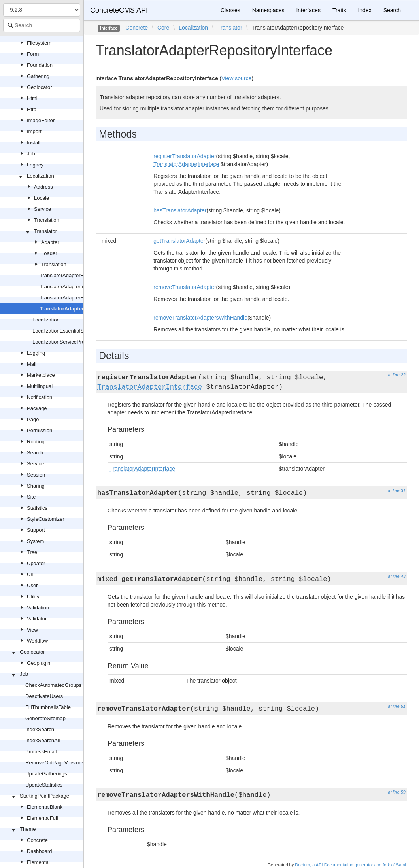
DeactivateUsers (44, 696)
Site (31, 497)
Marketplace (41, 375)
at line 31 (397, 490)
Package (37, 408)
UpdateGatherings (46, 774)
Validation (38, 608)
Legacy (35, 165)
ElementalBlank (45, 807)
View (32, 630)
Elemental (38, 862)
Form (33, 54)
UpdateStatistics (44, 785)
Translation (47, 220)
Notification (40, 397)
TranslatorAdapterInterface (70, 286)
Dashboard (40, 851)
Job (31, 154)
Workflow (37, 641)
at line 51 (397, 706)
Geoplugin (39, 663)
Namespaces (268, 10)
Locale (42, 198)
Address (43, 187)
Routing (36, 442)
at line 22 (397, 375)
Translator (45, 231)
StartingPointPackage (44, 796)
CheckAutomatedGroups (53, 685)
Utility (33, 597)
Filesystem (39, 43)
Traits (339, 10)
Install (34, 143)
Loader (49, 253)
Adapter (50, 242)
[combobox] (42, 25)
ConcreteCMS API (119, 10)
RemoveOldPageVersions (55, 763)
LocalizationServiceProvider (64, 342)
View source (236, 78)
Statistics (37, 508)
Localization (41, 176)
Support (36, 530)
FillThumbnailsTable (48, 707)
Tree (32, 552)
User (32, 585)
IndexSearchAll (42, 740)
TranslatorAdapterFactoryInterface (79, 275)
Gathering (38, 76)
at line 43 (397, 576)
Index (364, 10)
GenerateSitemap (45, 718)
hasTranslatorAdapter (180, 210)
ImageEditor (41, 120)
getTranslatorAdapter (179, 241)
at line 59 (397, 792)
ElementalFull (42, 818)
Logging (36, 353)
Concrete (37, 840)
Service (42, 209)
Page (33, 419)
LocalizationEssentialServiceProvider (75, 331)
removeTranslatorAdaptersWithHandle (200, 318)
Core (163, 28)
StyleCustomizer (46, 519)
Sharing (36, 486)
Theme (28, 829)
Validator (37, 619)
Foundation (40, 65)
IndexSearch (40, 729)
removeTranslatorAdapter (185, 287)
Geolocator (40, 87)
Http (32, 109)
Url (30, 574)
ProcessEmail (41, 752)
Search (35, 453)
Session (36, 475)
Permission (40, 430)
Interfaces (308, 10)
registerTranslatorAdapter (185, 156)
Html (32, 98)
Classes (230, 10)
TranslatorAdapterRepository (72, 298)
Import (34, 131)
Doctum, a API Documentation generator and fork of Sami (350, 865)
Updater (36, 563)
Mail (32, 364)
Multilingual (40, 386)
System (35, 541)
